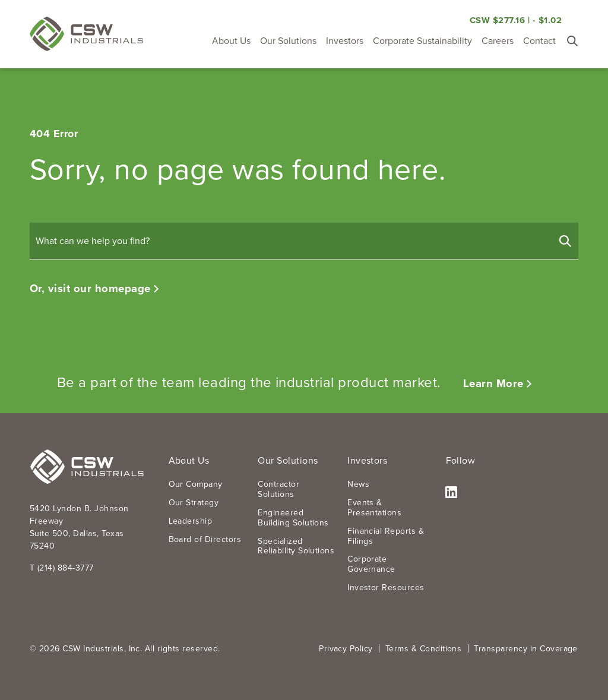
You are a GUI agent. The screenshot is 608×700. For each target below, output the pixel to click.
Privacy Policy (346, 649)
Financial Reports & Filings (386, 536)
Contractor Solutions (278, 489)
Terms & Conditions (424, 649)
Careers (498, 41)
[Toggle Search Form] (572, 41)
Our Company (196, 484)
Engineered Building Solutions (293, 518)
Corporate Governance (371, 564)
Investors (345, 41)
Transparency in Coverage (526, 649)
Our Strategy (194, 503)
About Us (231, 41)
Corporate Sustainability (422, 41)
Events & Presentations (374, 508)
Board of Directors (205, 539)
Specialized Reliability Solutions (296, 546)
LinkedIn (452, 493)
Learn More (493, 383)
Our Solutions (288, 41)
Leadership (191, 521)
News (358, 484)
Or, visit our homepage (90, 288)
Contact (539, 41)
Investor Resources (386, 587)
